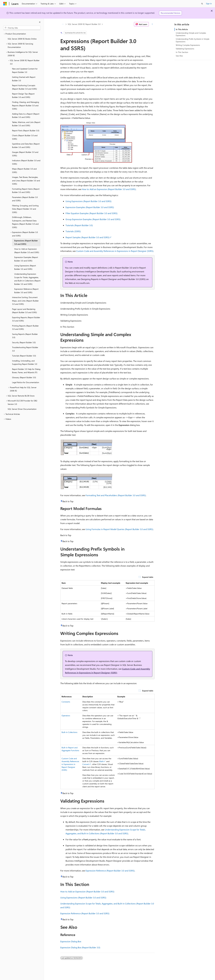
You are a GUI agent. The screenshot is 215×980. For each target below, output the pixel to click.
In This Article (182, 29)
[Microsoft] (5, 4)
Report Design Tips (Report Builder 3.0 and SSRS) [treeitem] (23, 95)
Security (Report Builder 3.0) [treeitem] (24, 342)
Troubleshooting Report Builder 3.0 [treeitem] (25, 349)
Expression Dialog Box (71, 941)
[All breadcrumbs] (63, 24)
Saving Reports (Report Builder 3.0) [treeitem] (25, 336)
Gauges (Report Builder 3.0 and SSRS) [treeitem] (25, 154)
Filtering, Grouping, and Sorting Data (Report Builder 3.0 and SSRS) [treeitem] (25, 209)
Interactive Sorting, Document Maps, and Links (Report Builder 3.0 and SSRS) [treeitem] (25, 301)
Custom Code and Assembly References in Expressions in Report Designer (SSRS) (115, 251)
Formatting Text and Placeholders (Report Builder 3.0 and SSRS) (116, 495)
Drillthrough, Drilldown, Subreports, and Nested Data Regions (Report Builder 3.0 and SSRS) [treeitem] (25, 222)
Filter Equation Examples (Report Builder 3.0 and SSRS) (92, 213)
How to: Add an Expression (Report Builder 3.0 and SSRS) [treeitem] (27, 251)
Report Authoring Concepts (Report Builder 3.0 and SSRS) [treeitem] (24, 87)
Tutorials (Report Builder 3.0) (79, 225)
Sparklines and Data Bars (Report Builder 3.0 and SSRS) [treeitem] (26, 145)
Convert (86, 764)
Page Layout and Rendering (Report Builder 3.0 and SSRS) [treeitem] (24, 311)
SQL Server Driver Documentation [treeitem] (22, 409)
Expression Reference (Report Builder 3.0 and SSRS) (110, 871)
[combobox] (22, 28)
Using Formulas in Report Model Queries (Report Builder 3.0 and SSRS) (119, 529)
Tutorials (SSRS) (73, 231)
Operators (66, 716)
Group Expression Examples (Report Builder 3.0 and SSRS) (93, 219)
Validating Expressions (185, 49)
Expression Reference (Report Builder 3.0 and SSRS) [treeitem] (26, 291)
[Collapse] (40, 22)
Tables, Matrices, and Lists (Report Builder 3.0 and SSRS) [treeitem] (26, 124)
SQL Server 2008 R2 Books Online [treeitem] (22, 39)
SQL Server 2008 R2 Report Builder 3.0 (84, 24)
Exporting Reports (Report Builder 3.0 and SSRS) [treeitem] (26, 319)
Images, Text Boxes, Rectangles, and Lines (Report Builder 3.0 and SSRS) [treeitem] (26, 180)
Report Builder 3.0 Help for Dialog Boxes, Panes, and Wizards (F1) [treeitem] (26, 371)
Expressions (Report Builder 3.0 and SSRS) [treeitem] (26, 242)
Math (101, 761)
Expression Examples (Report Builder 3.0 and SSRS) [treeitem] (26, 259)
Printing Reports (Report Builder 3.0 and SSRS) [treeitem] (25, 327)
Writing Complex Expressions (188, 45)
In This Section (182, 52)
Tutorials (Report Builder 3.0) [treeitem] (24, 356)
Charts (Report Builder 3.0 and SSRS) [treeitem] (25, 137)
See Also (179, 56)
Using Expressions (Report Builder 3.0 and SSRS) (89, 201)
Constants (66, 702)
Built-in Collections (69, 732)
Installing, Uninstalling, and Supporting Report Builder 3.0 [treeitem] (25, 362)
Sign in (209, 3)
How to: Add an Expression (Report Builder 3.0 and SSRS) (109, 189)
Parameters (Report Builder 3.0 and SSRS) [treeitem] (25, 199)
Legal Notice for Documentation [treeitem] (26, 382)
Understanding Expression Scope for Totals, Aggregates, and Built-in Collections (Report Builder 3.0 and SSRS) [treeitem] (27, 279)
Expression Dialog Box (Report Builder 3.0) (80, 947)
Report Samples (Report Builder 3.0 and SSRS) (87, 237)
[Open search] (202, 4)
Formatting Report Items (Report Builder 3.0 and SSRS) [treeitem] (26, 191)
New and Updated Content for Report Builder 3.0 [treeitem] (25, 70)
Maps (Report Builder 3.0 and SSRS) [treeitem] (24, 170)
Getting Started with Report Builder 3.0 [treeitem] (24, 79)
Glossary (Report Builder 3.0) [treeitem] (24, 377)
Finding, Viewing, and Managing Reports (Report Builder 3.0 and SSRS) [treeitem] (26, 105)
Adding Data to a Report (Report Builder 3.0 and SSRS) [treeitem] (26, 116)
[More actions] (152, 24)
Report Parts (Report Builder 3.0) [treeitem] (26, 130)
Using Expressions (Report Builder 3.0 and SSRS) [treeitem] (25, 267)
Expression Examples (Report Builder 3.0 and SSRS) (90, 207)
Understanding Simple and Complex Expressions (191, 34)
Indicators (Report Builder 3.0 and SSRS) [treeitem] (26, 162)
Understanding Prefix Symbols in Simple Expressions (193, 40)
